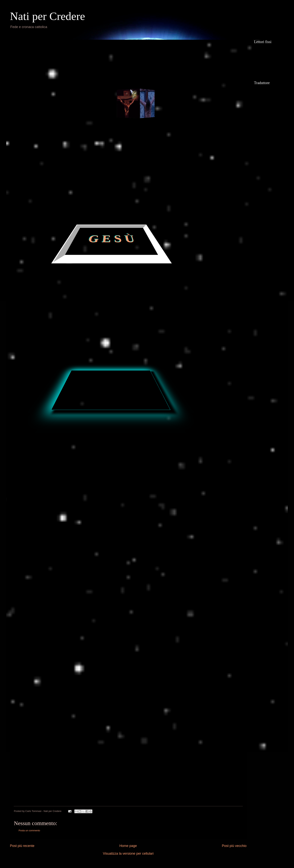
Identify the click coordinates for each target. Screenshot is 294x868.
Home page (128, 846)
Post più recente (22, 846)
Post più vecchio (234, 846)
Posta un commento (29, 830)
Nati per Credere (47, 16)
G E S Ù (112, 239)
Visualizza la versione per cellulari (128, 854)
